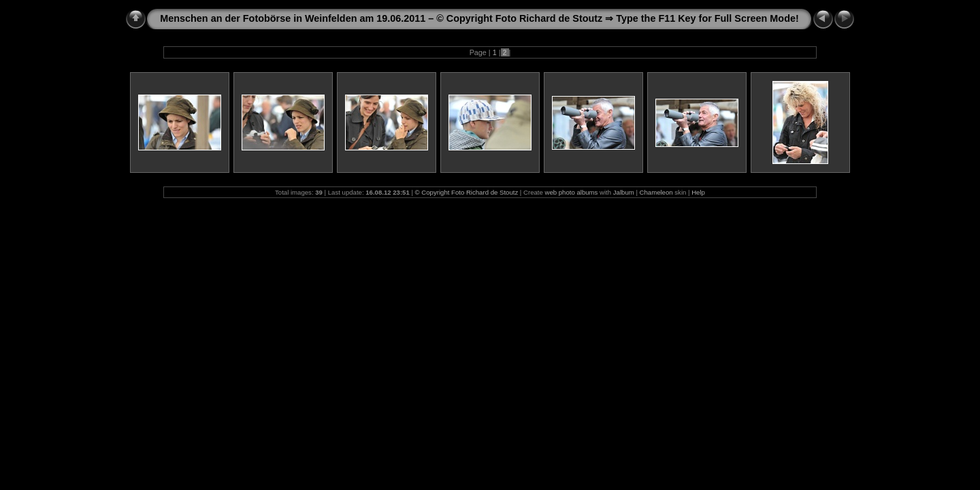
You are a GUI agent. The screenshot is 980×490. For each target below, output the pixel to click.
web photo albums (572, 192)
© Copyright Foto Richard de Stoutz (467, 192)
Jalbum (624, 192)
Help (698, 192)
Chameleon (656, 192)
